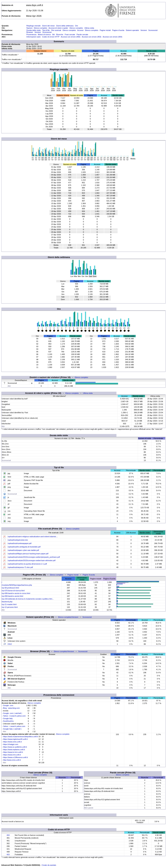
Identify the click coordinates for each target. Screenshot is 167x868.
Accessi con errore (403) (91, 37)
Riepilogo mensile (34, 26)
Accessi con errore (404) (113, 37)
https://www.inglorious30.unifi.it (15, 739)
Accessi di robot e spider (58, 28)
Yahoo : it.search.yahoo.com (14, 716)
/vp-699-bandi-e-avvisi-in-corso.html (16, 593)
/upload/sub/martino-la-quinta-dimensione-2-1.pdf (27, 564)
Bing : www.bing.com (11, 708)
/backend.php (7, 602)
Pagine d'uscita (118, 30)
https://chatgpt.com (11, 744)
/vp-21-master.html (9, 604)
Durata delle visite (34, 30)
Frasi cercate (70, 34)
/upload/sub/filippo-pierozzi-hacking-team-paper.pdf (28, 554)
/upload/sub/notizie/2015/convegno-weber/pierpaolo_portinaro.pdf (34, 557)
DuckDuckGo (8, 721)
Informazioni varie (34, 37)
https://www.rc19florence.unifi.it (15, 757)
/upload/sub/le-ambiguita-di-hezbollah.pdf (24, 547)
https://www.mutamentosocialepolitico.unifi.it (21, 737)
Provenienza (31, 34)
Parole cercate (82, 34)
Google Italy (8, 718)
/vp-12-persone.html (10, 607)
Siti (53, 34)
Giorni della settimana (65, 26)
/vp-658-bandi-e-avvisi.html (12, 596)
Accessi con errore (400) (71, 37)
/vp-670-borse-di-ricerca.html (13, 591)
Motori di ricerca (44, 34)
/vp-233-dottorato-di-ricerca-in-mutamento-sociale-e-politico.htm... (28, 599)
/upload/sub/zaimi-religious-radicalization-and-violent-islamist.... (33, 537)
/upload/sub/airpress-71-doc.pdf (20, 567)
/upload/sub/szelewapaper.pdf (20, 543)
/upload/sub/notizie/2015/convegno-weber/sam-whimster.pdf (32, 560)
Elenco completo (41, 28)
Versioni (144, 30)
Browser (30, 32)
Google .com (8, 705)
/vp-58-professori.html (10, 588)
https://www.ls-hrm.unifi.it (13, 752)
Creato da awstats (49, 865)
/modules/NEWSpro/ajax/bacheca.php (17, 585)
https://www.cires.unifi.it (12, 742)
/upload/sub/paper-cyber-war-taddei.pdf (23, 550)
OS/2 (10, 644)
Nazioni (29, 28)
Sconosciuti (153, 30)
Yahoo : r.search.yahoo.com (14, 726)
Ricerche (60, 34)
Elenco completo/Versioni (68, 617)
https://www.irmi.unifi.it (12, 755)
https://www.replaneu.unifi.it (14, 750)
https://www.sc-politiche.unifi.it (15, 747)
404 (8, 835)
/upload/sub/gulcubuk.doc (18, 540)
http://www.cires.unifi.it (12, 760)
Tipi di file (46, 30)
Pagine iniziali (105, 30)
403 (8, 854)
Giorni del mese (48, 26)
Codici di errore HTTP (51, 37)
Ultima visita (89, 28)
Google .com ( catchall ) (13, 713)
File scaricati (56, 30)
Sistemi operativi (132, 30)
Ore (76, 26)
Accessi (80, 30)
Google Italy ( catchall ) (12, 729)
